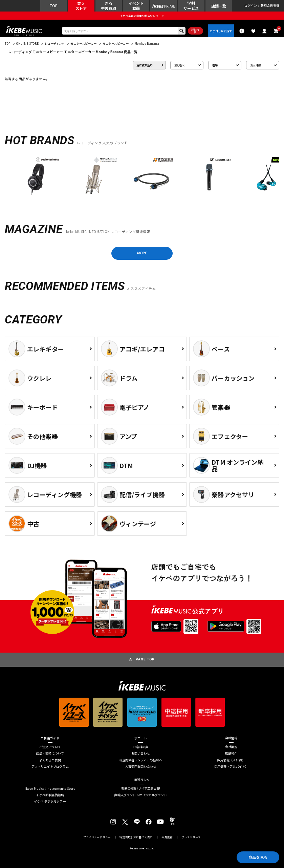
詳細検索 (195, 31)
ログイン (251, 6)
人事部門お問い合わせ (141, 767)
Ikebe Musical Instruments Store (50, 789)
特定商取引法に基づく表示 (136, 837)
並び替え (180, 65)
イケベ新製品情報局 (50, 795)
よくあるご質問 (50, 760)
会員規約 (167, 837)
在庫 (215, 65)
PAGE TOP (145, 659)
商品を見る (258, 857)
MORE (142, 253)
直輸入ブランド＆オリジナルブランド (140, 795)
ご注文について (50, 747)
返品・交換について (50, 754)
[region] (142, 178)
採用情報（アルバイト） (231, 767)
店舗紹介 (231, 754)
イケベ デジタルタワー (50, 801)
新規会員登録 (270, 6)
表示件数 (256, 65)
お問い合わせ (141, 754)
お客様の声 (140, 747)
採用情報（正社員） (231, 760)
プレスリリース (191, 837)
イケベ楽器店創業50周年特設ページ (142, 16)
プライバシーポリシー (97, 837)
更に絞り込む (145, 65)
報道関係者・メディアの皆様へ (141, 760)
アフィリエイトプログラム (50, 767)
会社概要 (231, 747)
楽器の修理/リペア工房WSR (141, 789)
